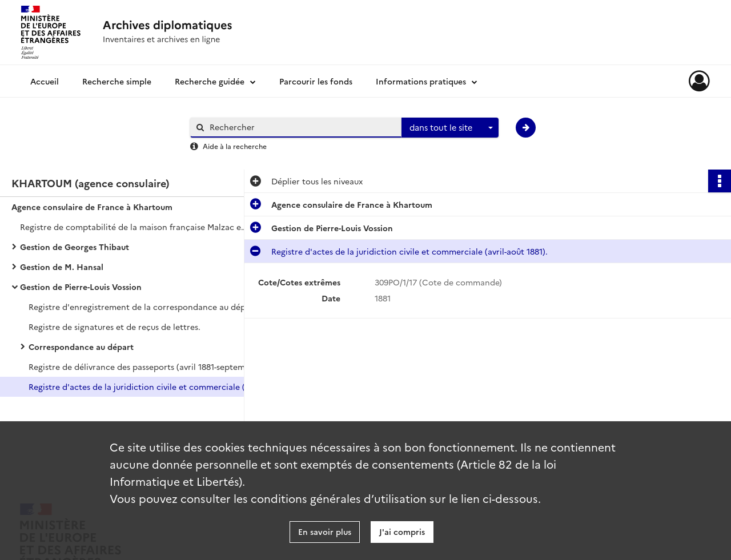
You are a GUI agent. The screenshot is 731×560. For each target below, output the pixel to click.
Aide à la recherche (235, 146)
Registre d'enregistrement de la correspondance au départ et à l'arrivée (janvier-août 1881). (143, 307)
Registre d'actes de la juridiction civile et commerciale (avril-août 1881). (143, 386)
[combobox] (450, 128)
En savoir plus (325, 531)
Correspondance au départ (81, 347)
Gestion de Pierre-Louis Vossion (81, 287)
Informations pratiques (421, 81)
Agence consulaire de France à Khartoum (92, 207)
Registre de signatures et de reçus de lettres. (115, 327)
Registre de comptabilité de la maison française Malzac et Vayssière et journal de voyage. (134, 227)
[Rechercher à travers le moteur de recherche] (302, 127)
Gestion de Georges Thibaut (75, 247)
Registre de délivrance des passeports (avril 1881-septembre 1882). (143, 366)
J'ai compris (402, 531)
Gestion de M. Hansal (62, 267)
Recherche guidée (210, 81)
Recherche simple (117, 81)
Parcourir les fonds (316, 81)
